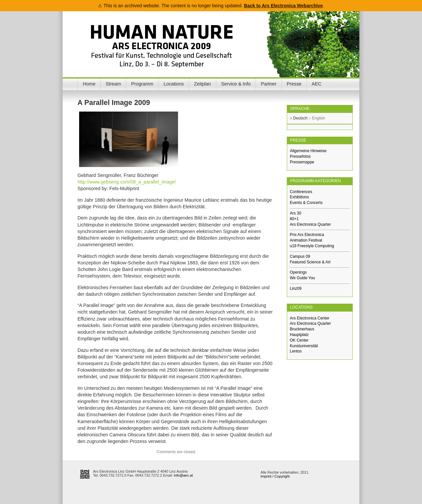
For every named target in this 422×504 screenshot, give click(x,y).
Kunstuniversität (304, 346)
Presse (294, 84)
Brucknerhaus (302, 329)
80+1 (294, 219)
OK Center (299, 340)
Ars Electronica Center (310, 318)
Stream (113, 84)
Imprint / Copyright (275, 476)
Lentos (296, 351)
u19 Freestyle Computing (312, 246)
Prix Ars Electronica (307, 235)
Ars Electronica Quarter (310, 224)
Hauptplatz (299, 335)
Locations (174, 84)
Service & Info (236, 84)
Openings (298, 272)
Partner (269, 84)
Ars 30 (296, 213)
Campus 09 (300, 256)
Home (89, 84)
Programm (142, 84)
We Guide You (302, 278)
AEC (316, 84)
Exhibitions (299, 197)
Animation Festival (306, 240)
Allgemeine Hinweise (308, 151)
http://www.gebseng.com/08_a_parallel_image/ (127, 182)
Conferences (301, 192)
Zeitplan (203, 84)
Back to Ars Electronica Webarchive (283, 6)
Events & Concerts (306, 203)
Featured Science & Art (310, 262)
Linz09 (296, 288)
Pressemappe (302, 162)
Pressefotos (300, 156)
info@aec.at (183, 475)
